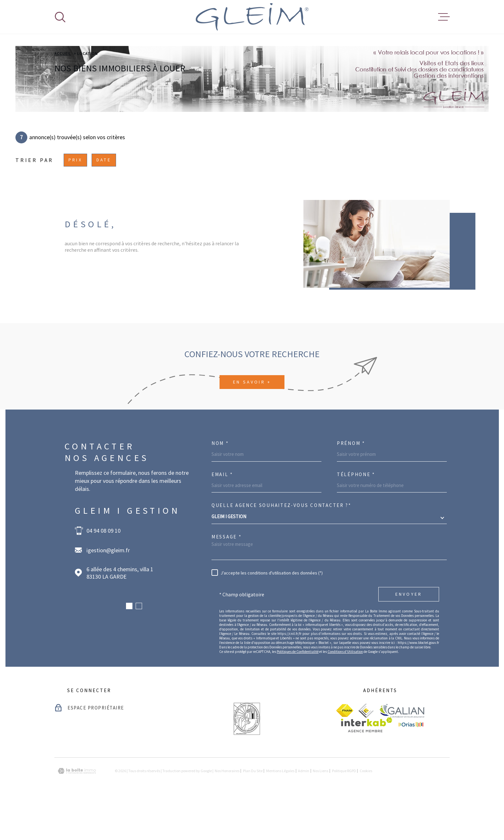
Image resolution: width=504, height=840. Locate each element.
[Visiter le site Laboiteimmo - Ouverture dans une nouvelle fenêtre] (77, 812)
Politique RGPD (344, 811)
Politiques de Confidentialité (298, 692)
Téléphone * (356, 515)
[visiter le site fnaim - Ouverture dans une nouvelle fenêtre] (345, 751)
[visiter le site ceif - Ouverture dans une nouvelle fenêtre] (366, 751)
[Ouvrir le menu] (444, 17)
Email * (222, 515)
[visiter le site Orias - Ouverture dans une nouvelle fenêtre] (411, 765)
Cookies (366, 811)
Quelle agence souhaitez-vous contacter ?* (281, 546)
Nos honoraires (227, 811)
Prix (75, 200)
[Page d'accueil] (252, 17)
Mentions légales (280, 811)
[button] (129, 646)
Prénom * (351, 484)
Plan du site (253, 811)
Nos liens (320, 811)
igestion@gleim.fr (108, 591)
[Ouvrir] (60, 17)
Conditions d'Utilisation (345, 692)
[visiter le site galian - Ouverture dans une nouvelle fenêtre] (402, 751)
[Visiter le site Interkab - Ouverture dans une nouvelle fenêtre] (367, 765)
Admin (304, 811)
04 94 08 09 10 (104, 571)
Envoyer (409, 635)
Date (104, 200)
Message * (226, 577)
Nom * (220, 484)
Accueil (63, 94)
